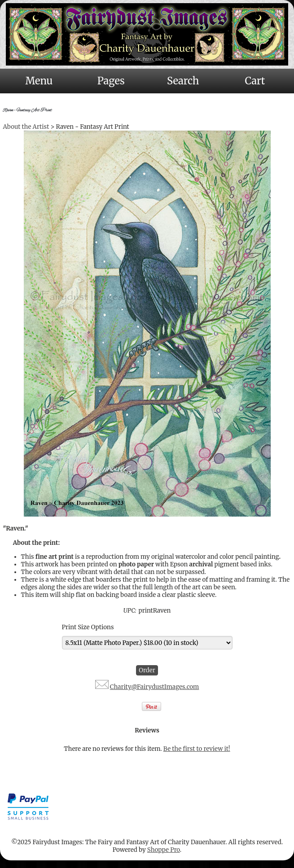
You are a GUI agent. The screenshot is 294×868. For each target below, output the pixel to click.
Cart (255, 81)
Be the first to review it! (197, 749)
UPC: (130, 611)
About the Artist (26, 127)
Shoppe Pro (164, 850)
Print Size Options (88, 627)
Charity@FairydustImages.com (155, 687)
